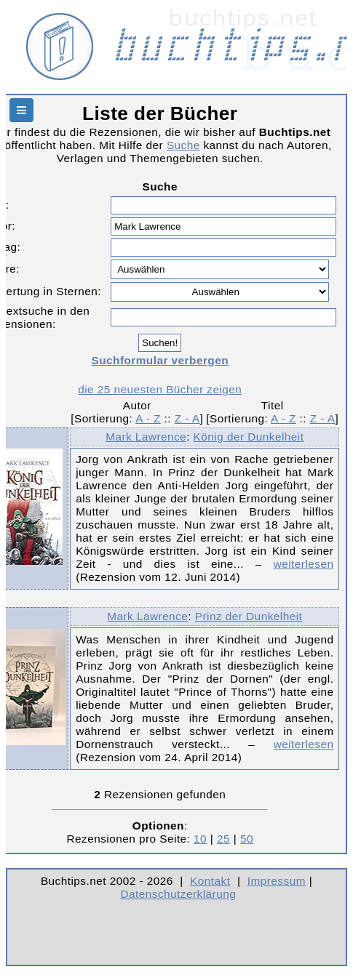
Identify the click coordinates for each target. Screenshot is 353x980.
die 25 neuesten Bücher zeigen (160, 389)
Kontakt (210, 881)
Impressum (277, 881)
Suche (183, 145)
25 (223, 839)
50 (247, 839)
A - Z (148, 418)
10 (200, 839)
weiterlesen (304, 564)
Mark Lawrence (146, 437)
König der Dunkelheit (249, 437)
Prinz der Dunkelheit (249, 616)
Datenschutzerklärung (179, 894)
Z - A (187, 418)
